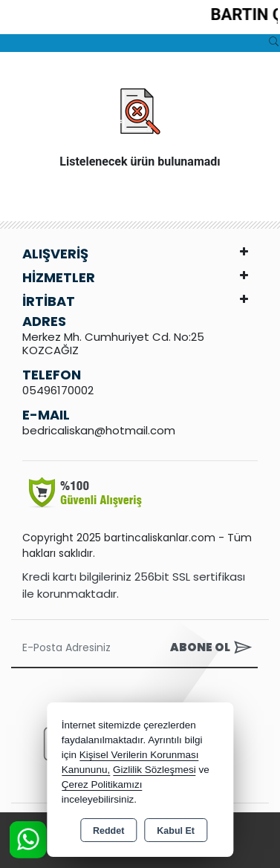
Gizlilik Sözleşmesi (154, 770)
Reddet (108, 831)
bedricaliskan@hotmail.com (99, 430)
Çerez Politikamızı (102, 784)
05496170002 (58, 390)
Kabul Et (176, 831)
